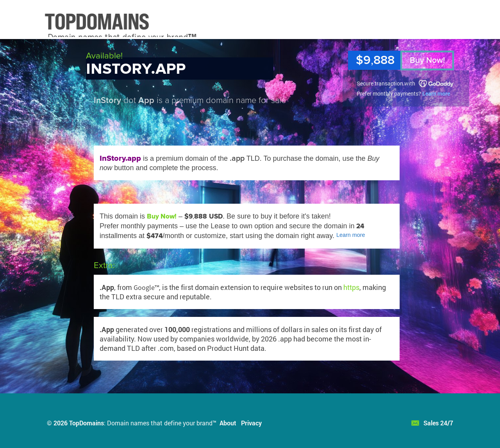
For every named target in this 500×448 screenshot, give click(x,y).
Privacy (251, 423)
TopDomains (87, 423)
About (228, 423)
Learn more (436, 93)
